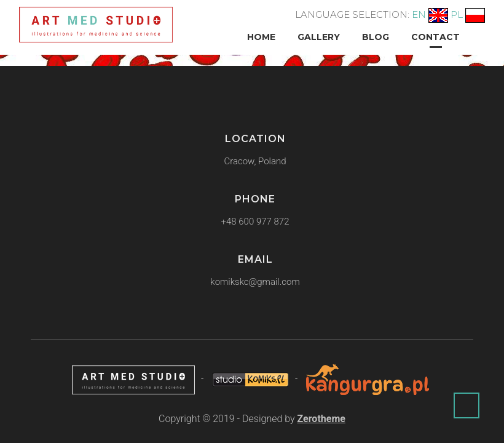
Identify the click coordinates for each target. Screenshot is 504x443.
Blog (376, 37)
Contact (435, 37)
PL (457, 14)
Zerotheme (321, 419)
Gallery (319, 37)
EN (419, 14)
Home (261, 37)
